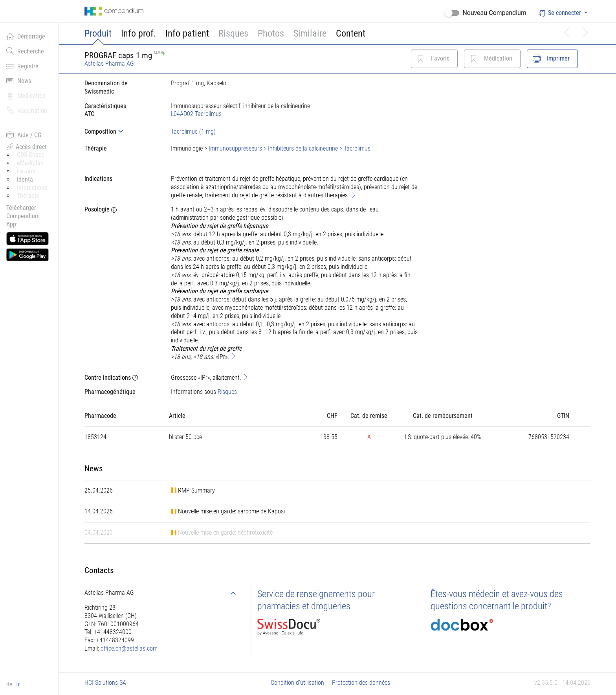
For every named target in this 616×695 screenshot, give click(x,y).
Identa (25, 179)
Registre (22, 66)
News (19, 81)
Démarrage (26, 36)
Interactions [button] (32, 188)
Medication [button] (26, 96)
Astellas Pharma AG (109, 63)
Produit (98, 33)
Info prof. (138, 33)
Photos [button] (271, 33)
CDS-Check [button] (30, 155)
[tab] (121, 131)
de (10, 684)
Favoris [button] (26, 171)
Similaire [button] (310, 33)
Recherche (25, 51)
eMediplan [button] (30, 163)
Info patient (187, 33)
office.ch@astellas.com (129, 648)
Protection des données (361, 683)
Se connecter (560, 13)
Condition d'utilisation (297, 683)
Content (351, 33)
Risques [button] (233, 33)
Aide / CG (24, 135)
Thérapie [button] (28, 196)
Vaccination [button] (27, 110)
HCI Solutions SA (105, 683)
